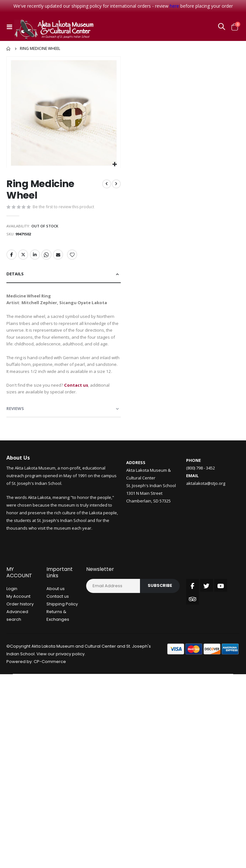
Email (59, 257)
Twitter (23, 257)
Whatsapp (47, 257)
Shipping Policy (62, 636)
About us (56, 621)
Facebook (12, 257)
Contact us (58, 628)
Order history (20, 636)
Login (12, 621)
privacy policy (70, 686)
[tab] (64, 278)
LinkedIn (36, 257)
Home (9, 49)
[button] (115, 165)
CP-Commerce (50, 694)
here (174, 6)
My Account (18, 628)
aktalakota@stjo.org (206, 515)
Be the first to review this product (65, 208)
